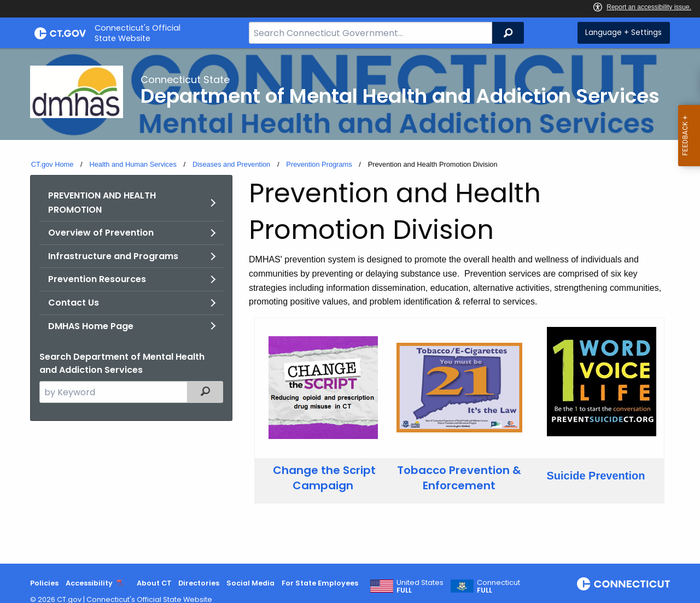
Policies (44, 583)
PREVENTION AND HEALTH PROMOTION (102, 203)
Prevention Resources (97, 279)
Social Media (250, 583)
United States (420, 587)
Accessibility (89, 583)
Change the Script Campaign (324, 478)
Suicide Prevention (596, 476)
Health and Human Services (133, 164)
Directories (199, 583)
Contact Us (74, 303)
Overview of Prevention (101, 233)
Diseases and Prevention (231, 164)
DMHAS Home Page (91, 326)
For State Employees (320, 583)
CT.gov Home (52, 164)
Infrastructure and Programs (113, 256)
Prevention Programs (319, 164)
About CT (154, 583)
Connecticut (498, 587)
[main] (350, 306)
